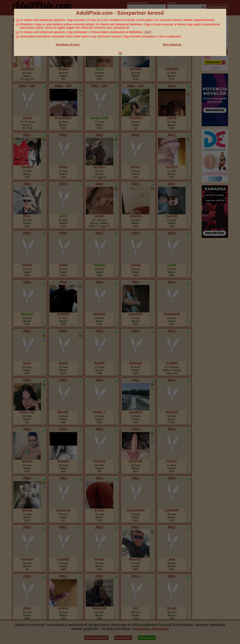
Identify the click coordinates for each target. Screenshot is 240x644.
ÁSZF (148, 32)
